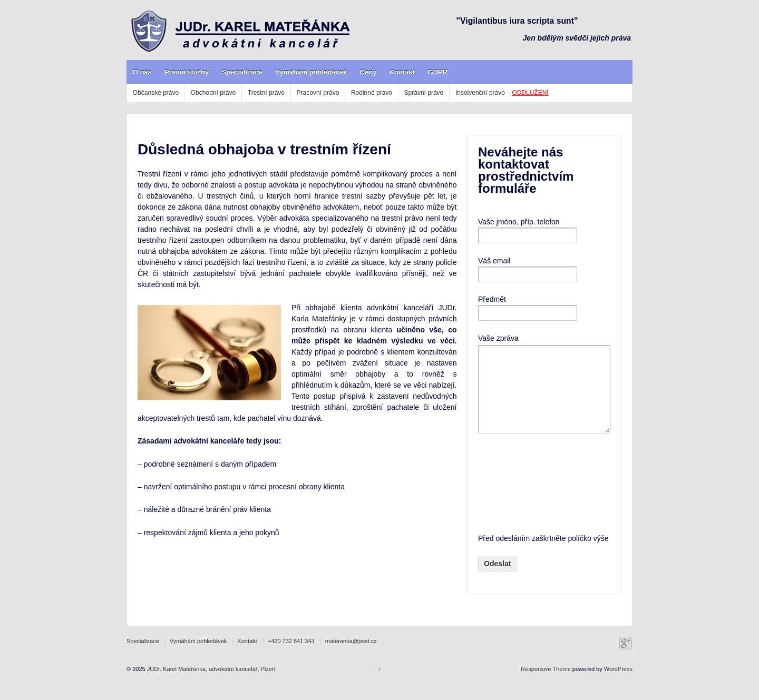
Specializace (242, 72)
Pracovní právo (318, 93)
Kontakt (402, 72)
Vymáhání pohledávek (311, 72)
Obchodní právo (213, 93)
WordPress (618, 685)
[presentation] (521, 499)
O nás (142, 72)
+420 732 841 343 (291, 657)
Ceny (368, 72)
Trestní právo (266, 93)
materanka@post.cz (351, 657)
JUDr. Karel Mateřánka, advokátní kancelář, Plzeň (210, 685)
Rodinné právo (372, 93)
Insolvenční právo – (502, 93)
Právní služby (187, 72)
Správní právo (424, 93)
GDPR (437, 72)
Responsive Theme (546, 685)
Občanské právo (156, 93)
